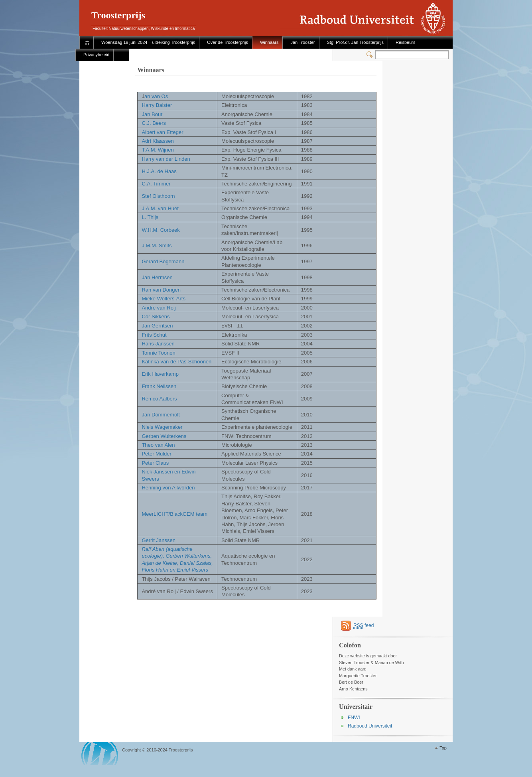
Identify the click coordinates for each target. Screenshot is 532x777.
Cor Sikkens (156, 317)
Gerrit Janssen (159, 540)
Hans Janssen (158, 343)
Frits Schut (154, 334)
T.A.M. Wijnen (158, 150)
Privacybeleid (96, 55)
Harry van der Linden (166, 159)
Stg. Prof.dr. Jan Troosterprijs (355, 42)
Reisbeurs (406, 42)
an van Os (156, 96)
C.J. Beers (154, 123)
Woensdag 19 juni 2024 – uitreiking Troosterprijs (148, 42)
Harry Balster (157, 105)
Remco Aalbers (159, 398)
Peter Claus (155, 462)
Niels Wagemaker (162, 427)
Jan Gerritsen (157, 326)
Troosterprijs (118, 15)
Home (88, 42)
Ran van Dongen (161, 290)
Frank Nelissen (159, 386)
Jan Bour (152, 114)
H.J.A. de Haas (159, 171)
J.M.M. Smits (157, 246)
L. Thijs (150, 217)
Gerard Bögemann (163, 261)
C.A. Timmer (156, 184)
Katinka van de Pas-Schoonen (176, 361)
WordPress (100, 753)
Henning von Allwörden (168, 487)
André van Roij (159, 308)
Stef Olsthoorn (158, 196)
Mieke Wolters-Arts (164, 299)
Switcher (371, 55)
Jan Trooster (302, 42)
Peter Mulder (156, 453)
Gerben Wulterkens (164, 436)
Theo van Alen (158, 445)
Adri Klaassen (158, 141)
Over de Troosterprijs (228, 42)
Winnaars (269, 42)
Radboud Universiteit (370, 726)
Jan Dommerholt (161, 414)
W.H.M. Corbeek (161, 230)
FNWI (354, 717)
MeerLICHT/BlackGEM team (174, 514)
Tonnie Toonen (158, 352)
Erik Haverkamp (160, 374)
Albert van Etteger (162, 132)
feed (364, 625)
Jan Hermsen (157, 277)
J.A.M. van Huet (160, 208)
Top (443, 747)
